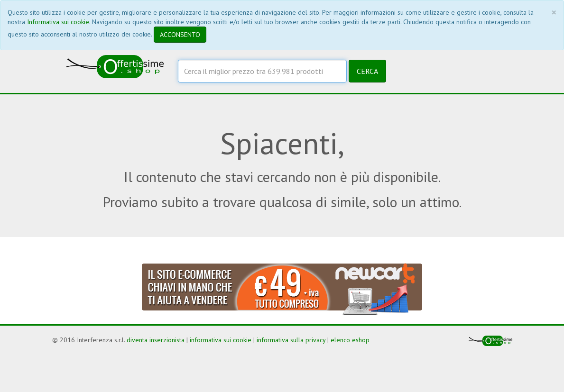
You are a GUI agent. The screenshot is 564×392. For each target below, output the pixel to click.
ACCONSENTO (180, 35)
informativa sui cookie (221, 340)
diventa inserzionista (156, 340)
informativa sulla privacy (291, 340)
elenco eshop (350, 340)
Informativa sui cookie (58, 22)
